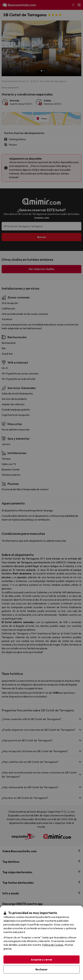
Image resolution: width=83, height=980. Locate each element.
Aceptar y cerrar (42, 960)
